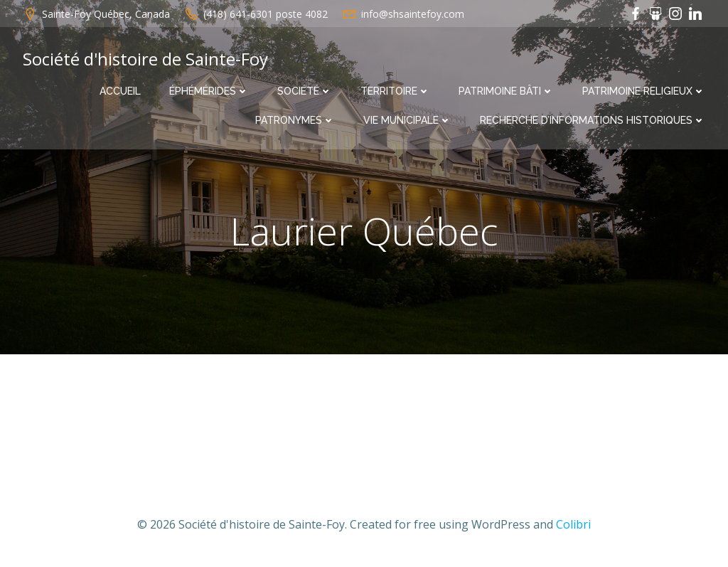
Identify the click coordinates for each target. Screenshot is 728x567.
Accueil (120, 91)
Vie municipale (407, 120)
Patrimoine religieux (644, 91)
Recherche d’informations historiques (593, 120)
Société (305, 91)
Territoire (395, 91)
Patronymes (295, 120)
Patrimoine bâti (506, 91)
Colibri (573, 524)
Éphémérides (209, 91)
